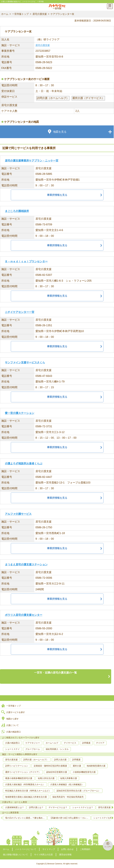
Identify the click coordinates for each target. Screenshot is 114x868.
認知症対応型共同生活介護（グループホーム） (78, 791)
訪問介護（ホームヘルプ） (36, 760)
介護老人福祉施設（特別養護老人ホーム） (25, 784)
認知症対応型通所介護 (57, 772)
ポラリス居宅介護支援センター (24, 615)
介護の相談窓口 (14, 732)
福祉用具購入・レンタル (57, 749)
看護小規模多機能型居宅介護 (19, 778)
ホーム (5, 14)
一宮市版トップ (20, 14)
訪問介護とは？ (36, 807)
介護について (12, 725)
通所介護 (77, 766)
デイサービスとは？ (58, 807)
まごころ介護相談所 (17, 211)
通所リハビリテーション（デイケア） (23, 772)
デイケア (100, 743)
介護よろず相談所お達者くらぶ (24, 464)
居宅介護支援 (40, 14)
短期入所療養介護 (69, 778)
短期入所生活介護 (46, 778)
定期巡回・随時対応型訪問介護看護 (50, 766)
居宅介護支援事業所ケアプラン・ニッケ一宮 (32, 161)
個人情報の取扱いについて (15, 855)
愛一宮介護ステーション (20, 413)
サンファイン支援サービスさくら (25, 362)
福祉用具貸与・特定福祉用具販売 (68, 797)
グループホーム (33, 749)
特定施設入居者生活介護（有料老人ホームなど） (28, 791)
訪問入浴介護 (60, 760)
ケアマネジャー (33, 743)
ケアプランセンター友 (62, 14)
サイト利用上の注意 (43, 855)
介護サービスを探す (16, 712)
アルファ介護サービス (18, 514)
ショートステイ (12, 749)
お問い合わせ (67, 849)
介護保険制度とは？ (15, 807)
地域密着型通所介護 (96, 766)
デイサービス (70, 743)
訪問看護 (86, 743)
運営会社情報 (65, 855)
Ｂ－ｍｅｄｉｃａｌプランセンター (26, 261)
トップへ (108, 847)
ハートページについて (26, 849)
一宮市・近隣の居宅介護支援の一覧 (56, 673)
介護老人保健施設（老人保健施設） (67, 784)
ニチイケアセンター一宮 (20, 312)
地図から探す (12, 719)
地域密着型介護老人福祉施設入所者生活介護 (26, 797)
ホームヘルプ (52, 743)
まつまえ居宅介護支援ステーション (26, 565)
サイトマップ (49, 849)
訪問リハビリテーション (17, 766)
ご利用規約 (85, 849)
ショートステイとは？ (83, 807)
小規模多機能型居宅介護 (84, 772)
